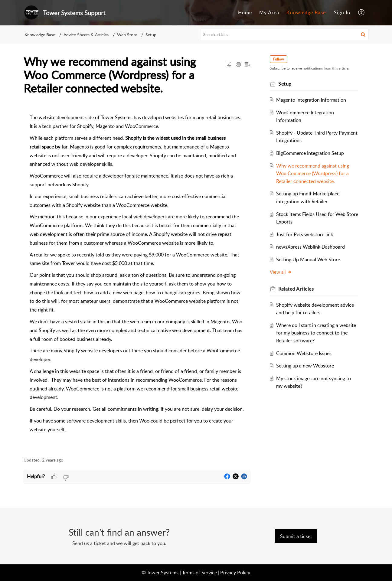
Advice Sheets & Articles (86, 35)
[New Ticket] (296, 536)
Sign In (342, 12)
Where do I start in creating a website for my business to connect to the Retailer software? (316, 333)
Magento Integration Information (311, 100)
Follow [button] (278, 59)
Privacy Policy (235, 573)
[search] (284, 34)
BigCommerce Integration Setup (310, 153)
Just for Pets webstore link (305, 234)
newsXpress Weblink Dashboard (310, 247)
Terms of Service (199, 573)
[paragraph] (137, 279)
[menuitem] (342, 13)
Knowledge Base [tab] (306, 12)
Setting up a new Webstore (305, 366)
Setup (151, 35)
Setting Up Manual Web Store (308, 259)
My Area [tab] (269, 12)
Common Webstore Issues (304, 353)
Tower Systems (163, 573)
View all (281, 272)
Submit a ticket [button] (296, 536)
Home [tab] (245, 12)
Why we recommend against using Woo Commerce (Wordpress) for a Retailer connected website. (313, 173)
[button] (362, 13)
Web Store (127, 35)
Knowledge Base (40, 35)
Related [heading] (296, 289)
